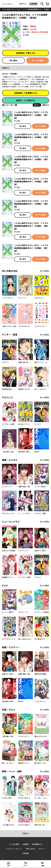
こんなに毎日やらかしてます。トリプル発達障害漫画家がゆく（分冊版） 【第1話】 (31, 115)
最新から (46, 105)
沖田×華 (33, 26)
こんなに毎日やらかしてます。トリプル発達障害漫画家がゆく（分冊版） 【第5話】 (31, 204)
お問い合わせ (30, 849)
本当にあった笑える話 (40, 32)
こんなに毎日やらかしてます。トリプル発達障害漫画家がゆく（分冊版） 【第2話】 (31, 137)
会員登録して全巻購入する (26, 93)
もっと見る (45, 271)
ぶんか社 (33, 29)
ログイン (23, 4)
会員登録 (33, 4)
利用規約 (26, 844)
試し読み (13, 60)
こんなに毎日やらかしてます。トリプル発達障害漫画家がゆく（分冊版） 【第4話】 (31, 182)
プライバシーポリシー (14, 849)
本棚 (43, 866)
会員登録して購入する (26, 53)
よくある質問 (14, 844)
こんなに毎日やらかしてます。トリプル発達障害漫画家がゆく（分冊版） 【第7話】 (31, 248)
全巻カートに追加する (26, 100)
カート (26, 866)
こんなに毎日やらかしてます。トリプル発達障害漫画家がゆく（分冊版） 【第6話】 (31, 226)
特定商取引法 (37, 844)
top (8, 866)
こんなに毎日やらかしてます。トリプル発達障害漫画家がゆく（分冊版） (26, 9)
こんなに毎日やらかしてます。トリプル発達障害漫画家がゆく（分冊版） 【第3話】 (31, 159)
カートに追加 (38, 60)
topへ (26, 834)
